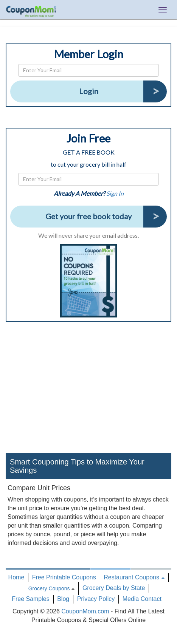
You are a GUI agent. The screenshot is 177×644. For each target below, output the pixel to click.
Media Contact (142, 599)
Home (16, 577)
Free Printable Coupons (64, 577)
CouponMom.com (85, 611)
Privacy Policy (96, 599)
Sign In (115, 193)
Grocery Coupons (49, 588)
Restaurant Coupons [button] (134, 577)
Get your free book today (88, 216)
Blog (63, 599)
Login (89, 91)
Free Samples (31, 599)
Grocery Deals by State (114, 588)
